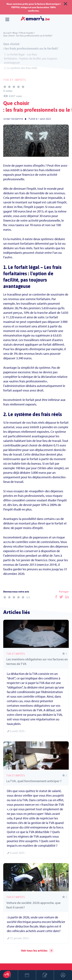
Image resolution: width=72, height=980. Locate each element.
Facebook (56, 597)
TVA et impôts (26, 33)
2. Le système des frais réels (21, 68)
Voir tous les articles (37, 951)
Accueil (7, 33)
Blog (15, 33)
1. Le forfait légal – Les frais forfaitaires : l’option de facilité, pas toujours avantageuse (31, 58)
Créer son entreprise (45, 975)
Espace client (63, 975)
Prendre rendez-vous (27, 975)
